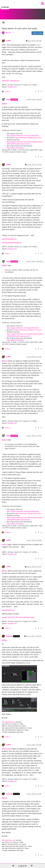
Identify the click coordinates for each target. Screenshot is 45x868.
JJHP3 (9, 38)
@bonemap (6, 746)
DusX (8, 97)
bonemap (10, 634)
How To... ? (9, 30)
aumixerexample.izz (9, 237)
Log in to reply (37, 31)
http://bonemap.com (8, 720)
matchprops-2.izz (8, 608)
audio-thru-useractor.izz (11, 78)
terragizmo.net (12, 85)
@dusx (4, 359)
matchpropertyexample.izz (12, 240)
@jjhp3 (4, 101)
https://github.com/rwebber (15, 146)
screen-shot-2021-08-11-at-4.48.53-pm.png (18, 615)
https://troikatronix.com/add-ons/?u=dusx (28, 135)
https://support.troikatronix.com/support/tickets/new (23, 133)
